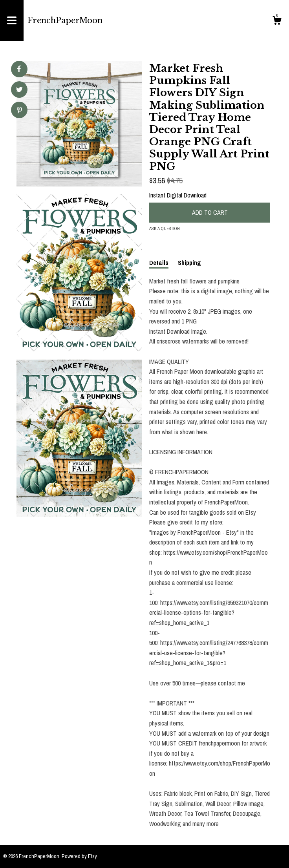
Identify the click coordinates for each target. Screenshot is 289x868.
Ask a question (165, 228)
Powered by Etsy (79, 856)
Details (159, 263)
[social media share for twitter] (19, 90)
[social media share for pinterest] (19, 111)
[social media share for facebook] (19, 69)
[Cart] (277, 22)
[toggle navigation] (12, 21)
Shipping (189, 263)
